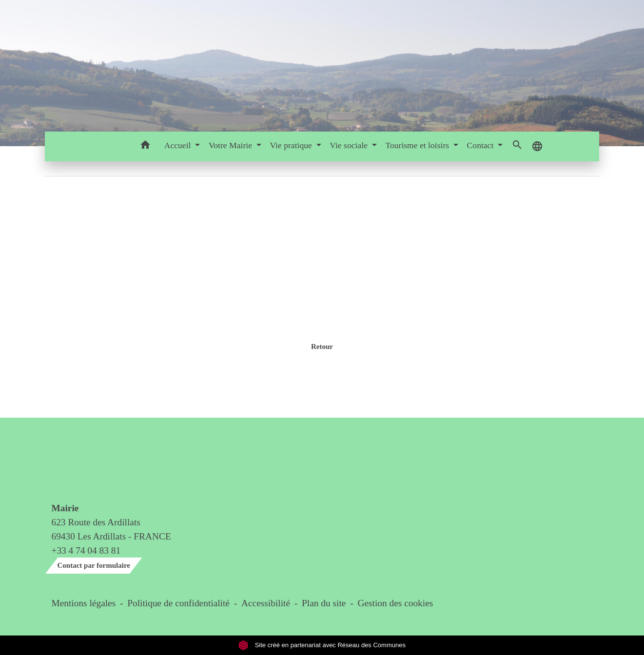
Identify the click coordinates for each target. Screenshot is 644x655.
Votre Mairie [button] (231, 145)
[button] (146, 146)
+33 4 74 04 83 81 (86, 550)
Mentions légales (84, 603)
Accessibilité (266, 603)
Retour (322, 347)
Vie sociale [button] (350, 145)
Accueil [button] (179, 145)
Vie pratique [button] (292, 145)
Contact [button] (481, 145)
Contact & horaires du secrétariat (90, 465)
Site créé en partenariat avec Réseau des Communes (322, 645)
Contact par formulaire (94, 565)
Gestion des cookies (395, 603)
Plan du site (324, 603)
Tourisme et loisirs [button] (418, 145)
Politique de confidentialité (178, 603)
